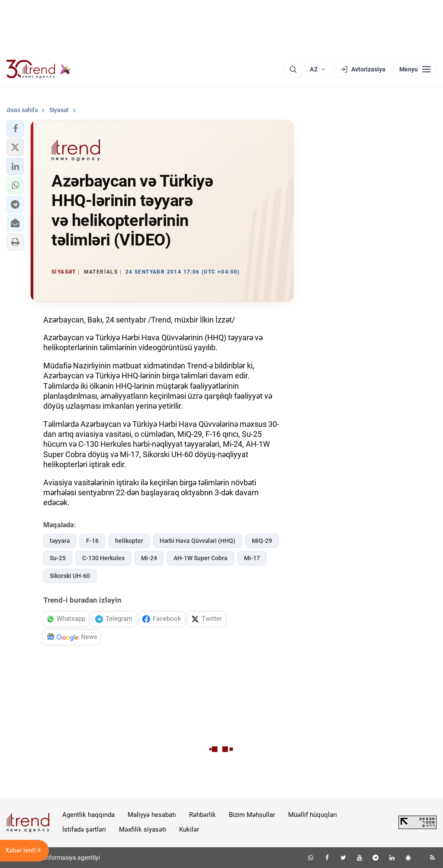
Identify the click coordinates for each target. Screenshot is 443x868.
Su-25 (58, 558)
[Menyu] (415, 69)
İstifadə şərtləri (84, 829)
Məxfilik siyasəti (143, 829)
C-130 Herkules (103, 558)
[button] (15, 129)
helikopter (129, 541)
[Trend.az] (39, 69)
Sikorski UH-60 (70, 576)
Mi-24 (149, 558)
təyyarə (60, 541)
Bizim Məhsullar (252, 815)
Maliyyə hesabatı (152, 815)
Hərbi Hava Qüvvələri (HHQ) (197, 541)
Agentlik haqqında (88, 815)
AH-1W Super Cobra (201, 558)
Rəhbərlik (202, 815)
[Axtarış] (293, 69)
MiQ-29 (262, 541)
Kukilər (189, 829)
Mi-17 (252, 558)
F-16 (92, 541)
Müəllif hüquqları (313, 815)
